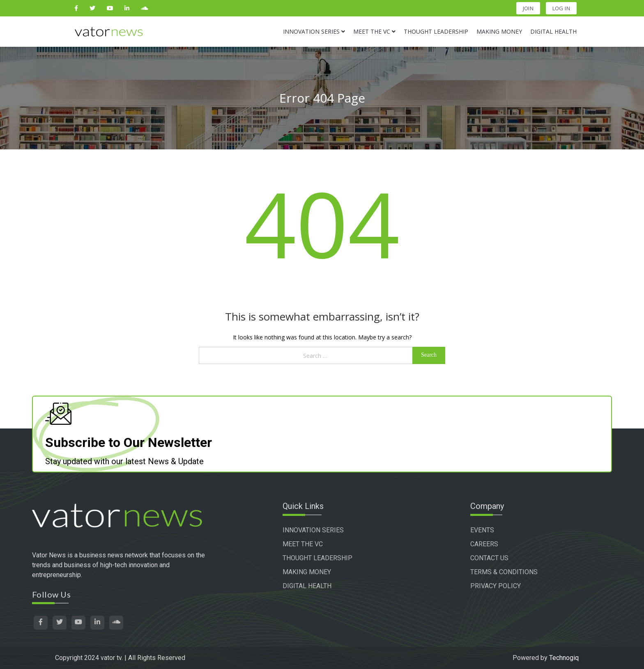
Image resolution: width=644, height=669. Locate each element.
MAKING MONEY (307, 572)
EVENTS (482, 530)
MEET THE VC (303, 544)
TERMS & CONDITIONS (504, 572)
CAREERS (484, 544)
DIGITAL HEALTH (307, 586)
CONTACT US (489, 558)
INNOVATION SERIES (313, 530)
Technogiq (564, 658)
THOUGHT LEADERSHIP (317, 558)
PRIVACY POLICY (496, 586)
